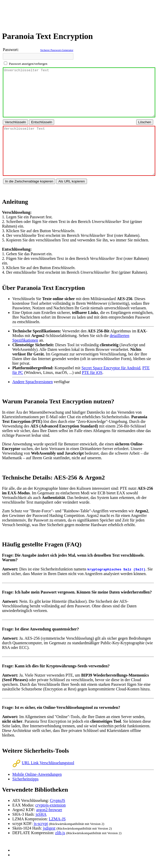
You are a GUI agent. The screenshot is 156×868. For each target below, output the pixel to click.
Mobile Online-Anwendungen (37, 774)
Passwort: (11, 50)
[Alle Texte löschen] (145, 122)
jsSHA (41, 814)
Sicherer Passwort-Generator (57, 50)
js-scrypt (41, 824)
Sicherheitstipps (25, 779)
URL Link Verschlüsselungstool (43, 763)
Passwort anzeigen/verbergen (28, 64)
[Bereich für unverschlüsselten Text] (79, 92)
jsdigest (49, 828)
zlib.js (60, 833)
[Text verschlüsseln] (15, 122)
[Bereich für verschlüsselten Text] (79, 151)
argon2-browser (49, 810)
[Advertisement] (78, 14)
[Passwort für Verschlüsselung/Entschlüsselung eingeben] (38, 56)
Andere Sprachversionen (33, 382)
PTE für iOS (92, 372)
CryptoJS (57, 800)
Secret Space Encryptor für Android (111, 368)
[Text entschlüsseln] (42, 122)
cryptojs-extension (51, 805)
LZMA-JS (57, 819)
